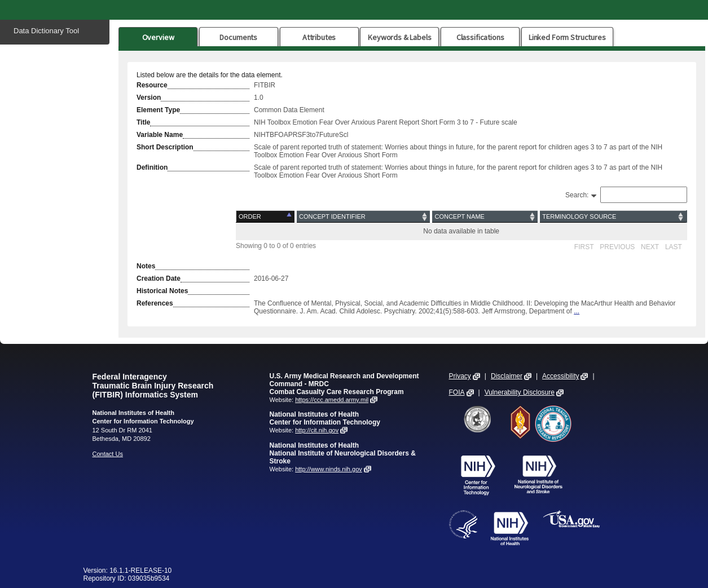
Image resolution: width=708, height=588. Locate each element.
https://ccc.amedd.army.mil (332, 400)
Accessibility (560, 376)
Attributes (319, 37)
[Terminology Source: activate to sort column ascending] (613, 217)
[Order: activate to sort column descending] (266, 217)
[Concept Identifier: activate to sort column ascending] (363, 217)
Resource (152, 85)
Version (149, 98)
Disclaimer (507, 376)
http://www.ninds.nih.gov (329, 469)
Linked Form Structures (567, 37)
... (577, 311)
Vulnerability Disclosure (520, 392)
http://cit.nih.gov (317, 430)
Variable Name (160, 135)
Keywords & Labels (399, 37)
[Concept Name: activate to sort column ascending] (485, 217)
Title (143, 122)
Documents (238, 37)
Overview (158, 37)
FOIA (457, 392)
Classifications (480, 37)
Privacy (460, 376)
